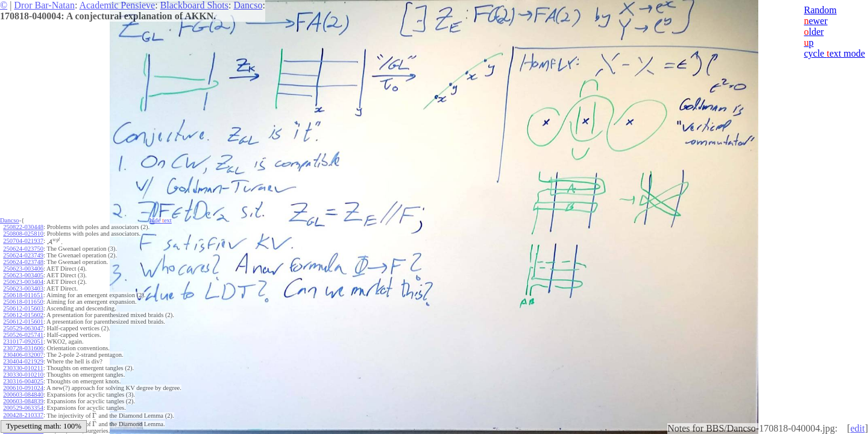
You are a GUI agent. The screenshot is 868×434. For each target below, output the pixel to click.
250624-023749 (23, 255)
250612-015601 (23, 322)
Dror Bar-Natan (44, 5)
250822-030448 (23, 227)
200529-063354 (23, 408)
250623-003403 (23, 288)
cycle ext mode (835, 53)
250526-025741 (23, 335)
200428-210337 (23, 415)
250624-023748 (23, 262)
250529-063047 (23, 328)
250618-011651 (23, 295)
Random (820, 10)
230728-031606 (23, 348)
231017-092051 (23, 341)
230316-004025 (23, 381)
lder (814, 32)
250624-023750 (23, 249)
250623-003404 (23, 282)
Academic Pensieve (117, 5)
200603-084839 (23, 401)
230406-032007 (23, 355)
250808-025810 (23, 234)
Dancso (248, 5)
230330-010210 (23, 375)
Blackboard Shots (194, 5)
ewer (816, 21)
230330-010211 (23, 368)
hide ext (161, 220)
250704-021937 (23, 241)
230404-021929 (23, 361)
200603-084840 (23, 395)
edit (858, 428)
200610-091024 (23, 388)
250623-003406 (23, 269)
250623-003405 (23, 275)
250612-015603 (23, 308)
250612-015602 (23, 315)
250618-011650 (23, 302)
